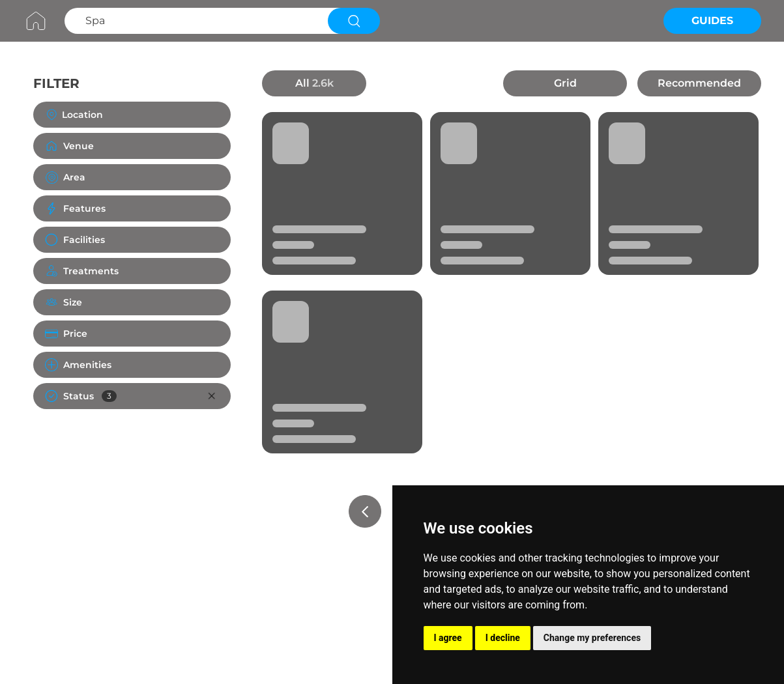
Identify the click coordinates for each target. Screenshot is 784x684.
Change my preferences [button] (592, 638)
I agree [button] (448, 638)
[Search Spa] (195, 21)
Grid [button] (565, 83)
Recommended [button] (699, 83)
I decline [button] (503, 638)
